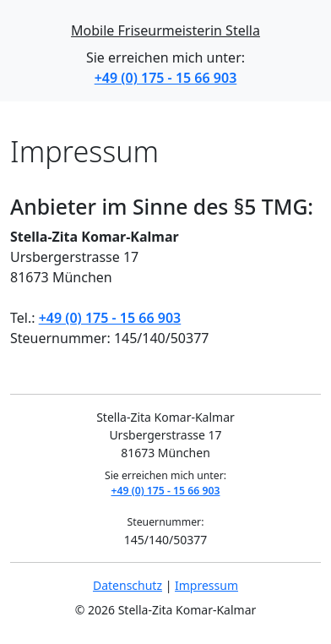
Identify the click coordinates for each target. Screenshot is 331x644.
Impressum (206, 585)
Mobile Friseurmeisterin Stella (165, 30)
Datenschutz (128, 585)
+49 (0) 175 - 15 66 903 (166, 78)
